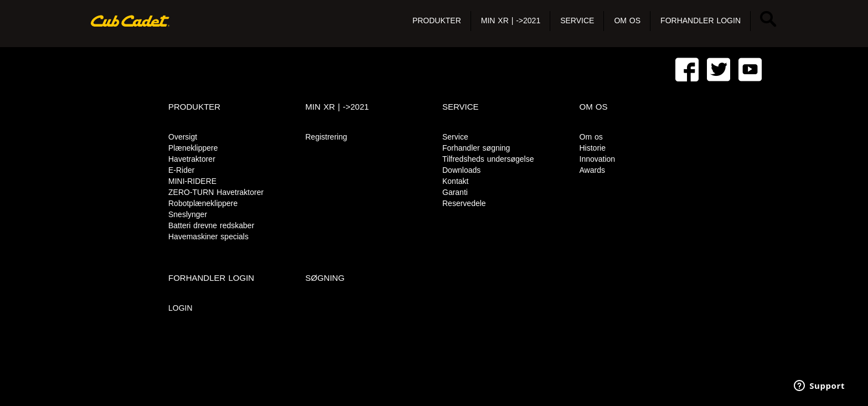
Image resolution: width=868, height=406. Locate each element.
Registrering (326, 137)
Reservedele (464, 203)
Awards (592, 170)
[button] (437, 21)
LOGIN (180, 308)
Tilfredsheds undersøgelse (488, 159)
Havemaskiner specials (208, 237)
